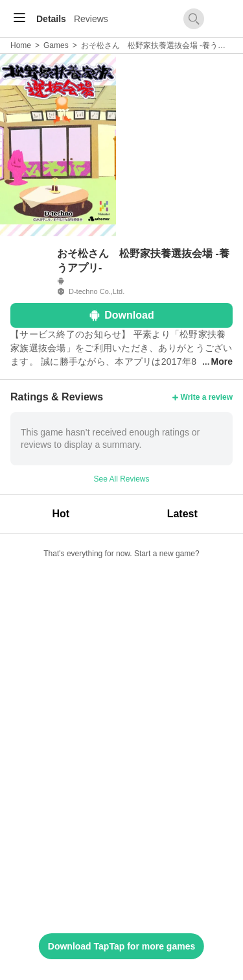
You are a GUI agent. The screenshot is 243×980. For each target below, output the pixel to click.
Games (56, 45)
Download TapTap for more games (121, 946)
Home (21, 45)
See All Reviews (121, 479)
